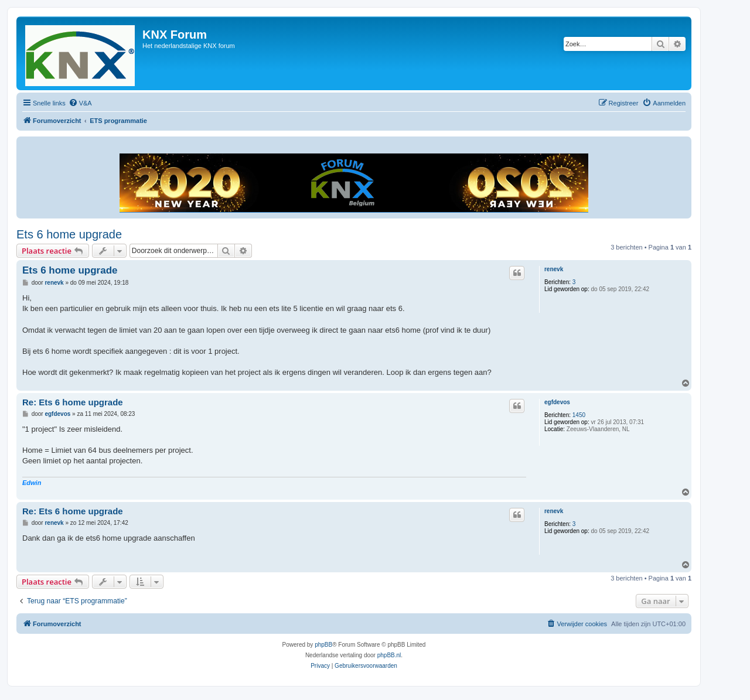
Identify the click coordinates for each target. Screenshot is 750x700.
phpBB (323, 645)
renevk (554, 269)
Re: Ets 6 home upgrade (73, 402)
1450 (579, 415)
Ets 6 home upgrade (69, 234)
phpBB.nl (389, 655)
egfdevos (557, 402)
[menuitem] (80, 103)
